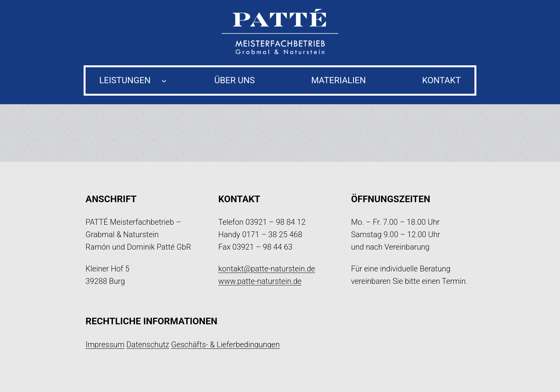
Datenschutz (148, 345)
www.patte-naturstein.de (260, 281)
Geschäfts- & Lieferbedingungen (226, 345)
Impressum (105, 345)
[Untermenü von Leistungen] (164, 80)
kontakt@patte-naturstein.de (267, 269)
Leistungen (125, 80)
